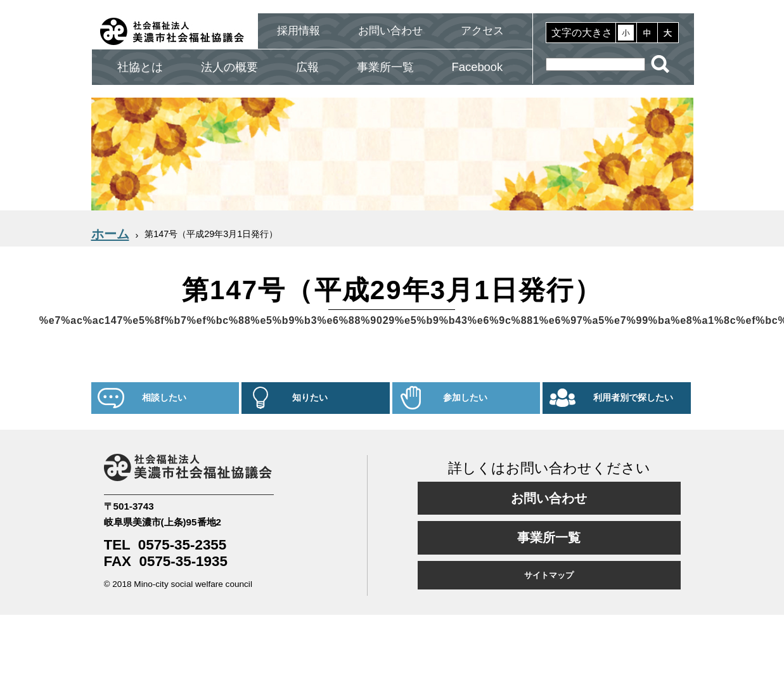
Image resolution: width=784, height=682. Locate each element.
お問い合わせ (390, 31)
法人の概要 (229, 67)
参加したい (465, 398)
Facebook (478, 67)
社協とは (140, 67)
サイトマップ (549, 575)
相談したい (164, 398)
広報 (307, 67)
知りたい (310, 398)
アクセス (482, 31)
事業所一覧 (385, 67)
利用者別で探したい (633, 398)
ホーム (110, 234)
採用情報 (299, 31)
